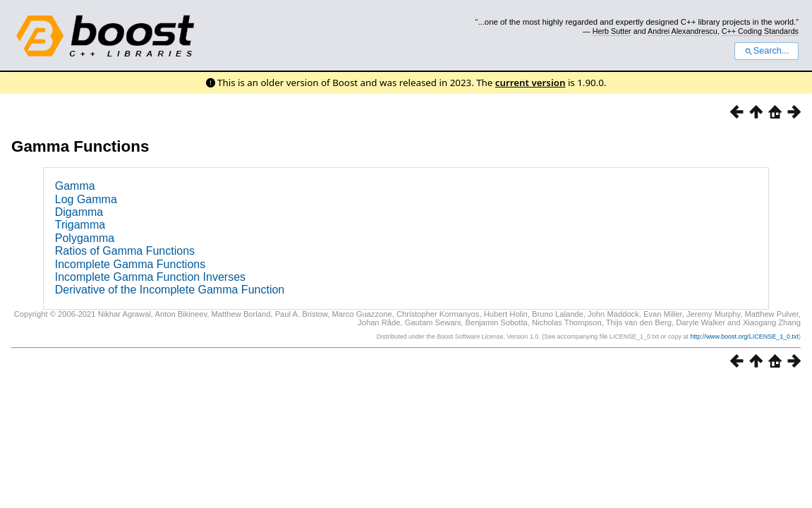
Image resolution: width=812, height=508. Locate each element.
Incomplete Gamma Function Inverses (150, 277)
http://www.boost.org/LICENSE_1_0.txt (744, 337)
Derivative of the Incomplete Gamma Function (170, 290)
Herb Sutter (612, 31)
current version (531, 83)
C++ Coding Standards (760, 31)
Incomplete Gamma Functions (130, 264)
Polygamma (85, 238)
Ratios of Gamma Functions (125, 251)
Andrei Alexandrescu (683, 31)
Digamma (79, 212)
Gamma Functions (80, 146)
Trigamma (80, 225)
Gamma (75, 186)
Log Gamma (86, 199)
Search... (766, 51)
